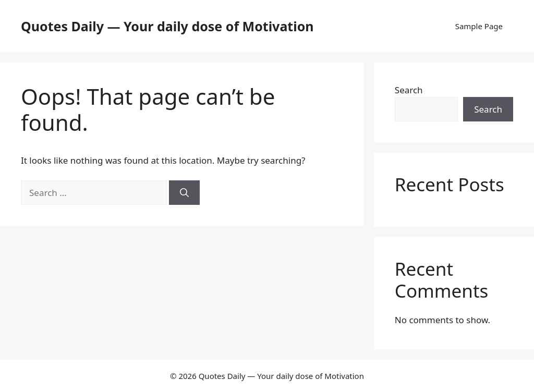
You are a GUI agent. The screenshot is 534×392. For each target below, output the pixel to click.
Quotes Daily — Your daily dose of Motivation (167, 26)
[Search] (184, 193)
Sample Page (479, 26)
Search (409, 90)
